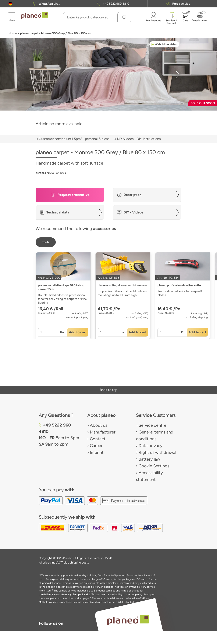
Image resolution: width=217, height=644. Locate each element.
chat (49, 4)
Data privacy (151, 446)
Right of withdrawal (157, 452)
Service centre (152, 425)
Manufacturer (103, 432)
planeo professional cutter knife (179, 285)
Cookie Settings (154, 466)
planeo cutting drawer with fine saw (122, 285)
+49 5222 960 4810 (116, 4)
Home (13, 33)
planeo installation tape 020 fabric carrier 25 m (61, 287)
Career (96, 446)
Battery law (149, 459)
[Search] (124, 17)
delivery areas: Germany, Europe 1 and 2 (67, 594)
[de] (10, 4)
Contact (98, 439)
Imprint (97, 452)
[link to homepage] (35, 15)
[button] (10, 4)
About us (99, 425)
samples (181, 4)
